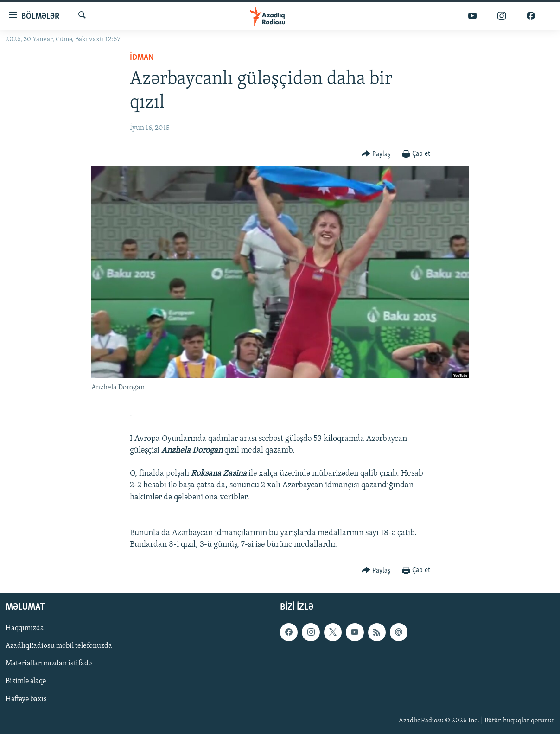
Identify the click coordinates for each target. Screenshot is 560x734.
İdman (142, 58)
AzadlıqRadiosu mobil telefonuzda (59, 646)
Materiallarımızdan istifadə (49, 664)
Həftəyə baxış (26, 699)
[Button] (376, 154)
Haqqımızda (25, 628)
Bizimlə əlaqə (26, 681)
